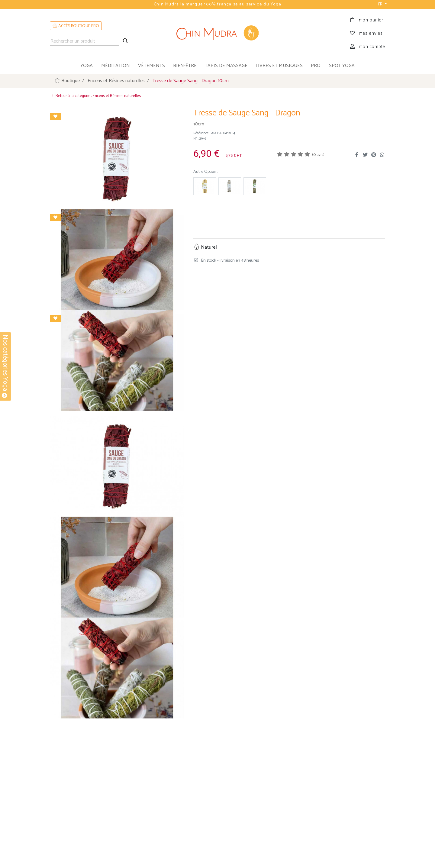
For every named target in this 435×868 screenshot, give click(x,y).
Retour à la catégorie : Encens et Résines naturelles (95, 96)
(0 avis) (318, 155)
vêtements (151, 66)
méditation (116, 66)
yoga (87, 66)
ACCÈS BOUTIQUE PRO (76, 26)
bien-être (185, 66)
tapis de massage (226, 66)
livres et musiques (279, 66)
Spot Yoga (342, 66)
